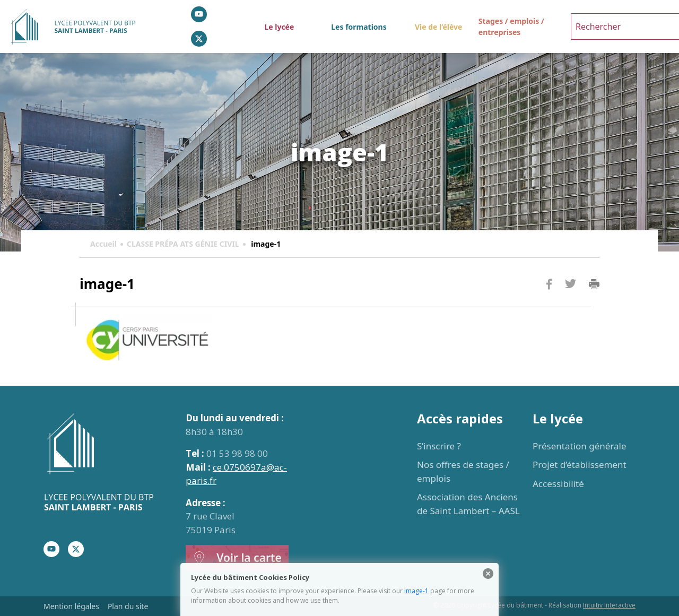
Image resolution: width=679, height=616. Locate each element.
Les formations (359, 27)
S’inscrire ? (439, 446)
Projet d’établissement (580, 465)
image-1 (416, 591)
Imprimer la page (594, 284)
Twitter (570, 301)
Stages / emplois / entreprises (511, 27)
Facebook (549, 304)
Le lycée (279, 27)
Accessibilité (558, 484)
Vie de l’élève (438, 27)
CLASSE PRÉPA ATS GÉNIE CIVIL (183, 244)
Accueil (103, 244)
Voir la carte (237, 558)
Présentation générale (580, 446)
